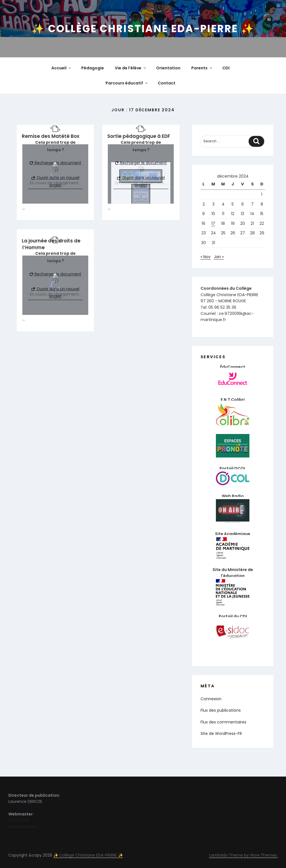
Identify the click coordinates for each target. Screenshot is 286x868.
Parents (202, 68)
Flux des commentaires (223, 722)
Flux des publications (221, 710)
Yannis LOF (19, 820)
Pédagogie (93, 68)
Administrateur (23, 827)
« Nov (206, 257)
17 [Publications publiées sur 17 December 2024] (213, 223)
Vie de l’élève (131, 68)
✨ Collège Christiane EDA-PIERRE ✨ (143, 29)
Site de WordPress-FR (221, 733)
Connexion (211, 699)
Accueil (62, 68)
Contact (167, 83)
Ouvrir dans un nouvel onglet (55, 181)
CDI (226, 68)
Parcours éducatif (127, 83)
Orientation (168, 68)
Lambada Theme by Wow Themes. (243, 855)
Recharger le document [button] (55, 163)
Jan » (219, 257)
